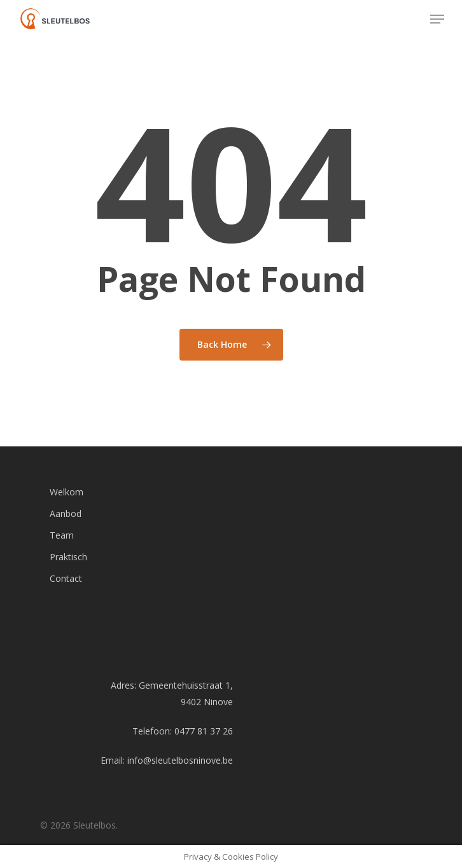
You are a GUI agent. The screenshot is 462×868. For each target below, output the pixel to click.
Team (62, 535)
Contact (66, 578)
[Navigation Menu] (437, 19)
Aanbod (66, 513)
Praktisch (68, 557)
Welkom (66, 492)
